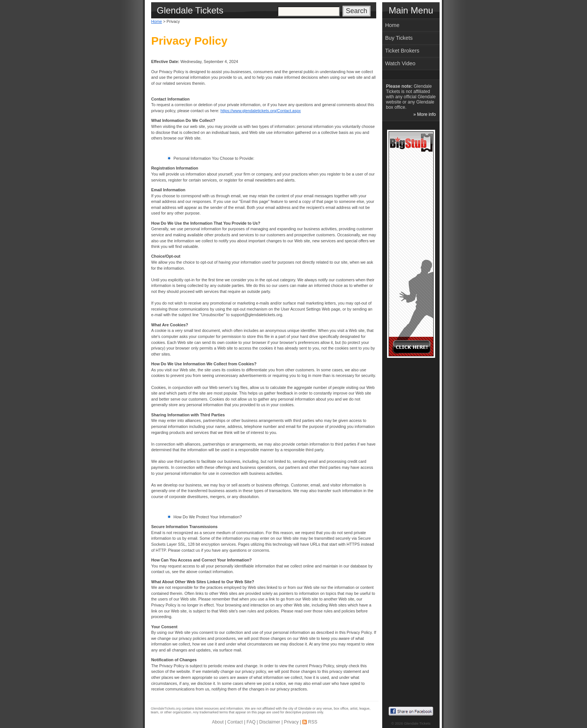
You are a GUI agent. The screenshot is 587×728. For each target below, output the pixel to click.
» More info (425, 114)
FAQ (251, 722)
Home (157, 21)
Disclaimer (270, 722)
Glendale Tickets (417, 723)
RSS (313, 722)
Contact (235, 722)
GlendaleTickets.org (166, 708)
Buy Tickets (399, 38)
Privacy (291, 722)
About (218, 722)
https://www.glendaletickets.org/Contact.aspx (261, 111)
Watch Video (400, 63)
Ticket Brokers (402, 51)
